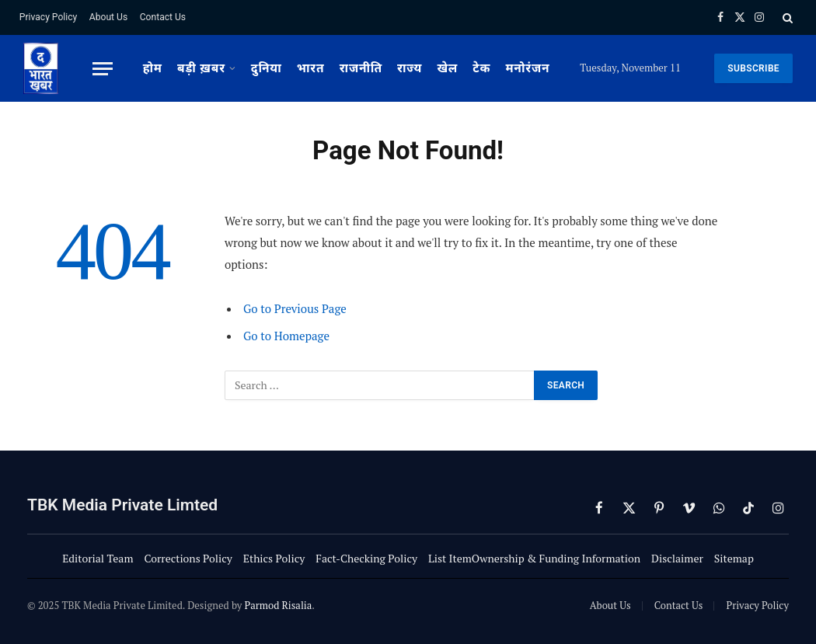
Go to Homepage (286, 336)
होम (153, 68)
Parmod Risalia (278, 605)
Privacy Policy (48, 17)
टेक (481, 68)
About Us (108, 17)
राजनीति (361, 68)
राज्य (410, 68)
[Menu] (103, 69)
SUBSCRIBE (753, 68)
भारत (311, 68)
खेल (447, 68)
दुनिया (267, 68)
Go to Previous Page (295, 308)
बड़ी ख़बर (201, 68)
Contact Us (163, 17)
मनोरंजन (527, 68)
